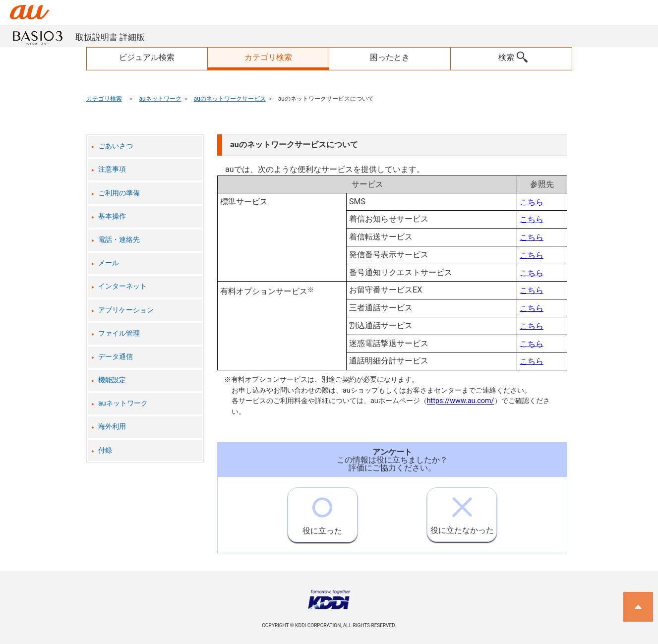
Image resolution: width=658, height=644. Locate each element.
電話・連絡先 (119, 240)
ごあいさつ (116, 146)
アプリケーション (126, 310)
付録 (105, 450)
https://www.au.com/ (461, 401)
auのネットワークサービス (230, 99)
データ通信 (116, 357)
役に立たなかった (462, 511)
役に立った (322, 512)
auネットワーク (160, 99)
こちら (532, 202)
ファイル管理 (119, 333)
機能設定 (112, 380)
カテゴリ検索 (104, 99)
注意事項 (112, 169)
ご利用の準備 (119, 193)
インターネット (122, 286)
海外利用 (112, 427)
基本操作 (112, 216)
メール (109, 263)
